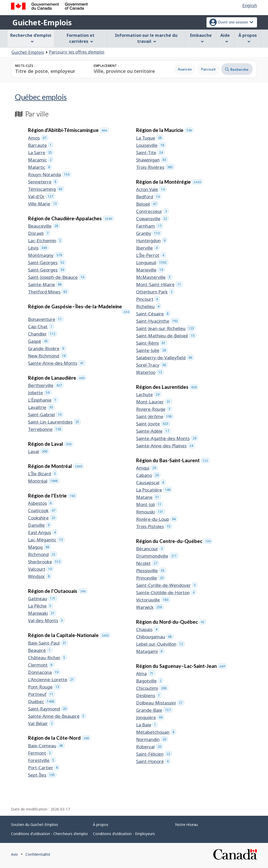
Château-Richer (48, 658)
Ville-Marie (43, 204)
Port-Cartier (44, 768)
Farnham (150, 226)
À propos (101, 824)
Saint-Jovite (153, 424)
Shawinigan (152, 160)
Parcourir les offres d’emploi (77, 52)
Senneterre (43, 182)
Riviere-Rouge (154, 409)
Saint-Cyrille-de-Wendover (167, 585)
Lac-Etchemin (45, 241)
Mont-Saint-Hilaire (160, 284)
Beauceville (44, 226)
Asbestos (41, 503)
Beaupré (40, 650)
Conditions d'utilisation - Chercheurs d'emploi (49, 834)
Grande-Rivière (47, 348)
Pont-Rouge (44, 687)
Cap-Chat (41, 326)
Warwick (150, 607)
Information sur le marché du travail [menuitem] (146, 38)
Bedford (149, 197)
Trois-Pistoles (154, 526)
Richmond (43, 554)
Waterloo (150, 372)
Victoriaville (153, 600)
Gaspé (39, 341)
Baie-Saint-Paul (48, 643)
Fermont (40, 753)
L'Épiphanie (43, 400)
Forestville (42, 760)
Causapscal (151, 482)
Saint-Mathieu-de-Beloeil (166, 336)
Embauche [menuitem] (201, 38)
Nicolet (148, 563)
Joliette (40, 393)
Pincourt (148, 299)
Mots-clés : (25, 66)
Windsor (40, 576)
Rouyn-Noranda (50, 174)
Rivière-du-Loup (157, 519)
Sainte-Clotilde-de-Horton (166, 592)
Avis (14, 854)
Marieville (150, 270)
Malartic (40, 167)
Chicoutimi (152, 688)
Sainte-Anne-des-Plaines (166, 446)
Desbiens (149, 695)
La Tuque (150, 138)
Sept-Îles (42, 775)
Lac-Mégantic (46, 540)
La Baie (147, 725)
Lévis (38, 248)
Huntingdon (152, 241)
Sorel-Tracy (152, 365)
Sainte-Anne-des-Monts (57, 363)
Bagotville (150, 681)
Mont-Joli (150, 504)
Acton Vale (151, 189)
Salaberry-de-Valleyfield (165, 358)
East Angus (43, 532)
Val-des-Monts (46, 620)
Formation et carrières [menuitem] (81, 38)
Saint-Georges (47, 262)
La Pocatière (154, 490)
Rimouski (151, 512)
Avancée (185, 69)
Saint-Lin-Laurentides (54, 422)
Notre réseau (186, 824)
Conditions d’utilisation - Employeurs (124, 834)
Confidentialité (38, 854)
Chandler (43, 334)
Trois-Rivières (155, 167)
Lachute (149, 394)
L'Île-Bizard (43, 474)
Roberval (150, 747)
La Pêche (41, 606)
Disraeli (39, 233)
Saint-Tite (150, 152)
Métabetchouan (156, 732)
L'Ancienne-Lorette (52, 679)
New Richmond (48, 356)
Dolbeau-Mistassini (160, 703)
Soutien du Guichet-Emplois (35, 824)
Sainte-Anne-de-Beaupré (57, 716)
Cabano (148, 475)
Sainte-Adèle (153, 431)
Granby (149, 233)
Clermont (41, 665)
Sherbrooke (45, 562)
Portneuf (41, 694)
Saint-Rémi (152, 343)
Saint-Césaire (153, 314)
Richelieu (149, 306)
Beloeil (147, 204)
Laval (39, 451)
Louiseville (151, 145)
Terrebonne (45, 429)
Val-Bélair (41, 723)
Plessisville (151, 571)
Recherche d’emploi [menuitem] (31, 38)
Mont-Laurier (154, 402)
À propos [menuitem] (248, 38)
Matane (149, 497)
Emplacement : (106, 66)
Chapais (148, 629)
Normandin (152, 739)
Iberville (148, 248)
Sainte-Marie (46, 284)
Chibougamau (155, 637)
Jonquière (150, 717)
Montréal (44, 481)
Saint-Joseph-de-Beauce (57, 277)
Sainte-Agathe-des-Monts (167, 438)
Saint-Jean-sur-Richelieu (166, 328)
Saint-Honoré (153, 761)
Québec (41, 97)
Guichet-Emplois (42, 22)
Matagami (150, 651)
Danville (40, 525)
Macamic (41, 160)
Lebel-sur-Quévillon (160, 644)
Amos (38, 138)
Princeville (151, 578)
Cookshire (43, 518)
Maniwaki (42, 613)
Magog (40, 547)
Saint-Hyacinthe (158, 321)
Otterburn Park (155, 292)
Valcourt (41, 569)
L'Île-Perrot (151, 255)
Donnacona (44, 672)
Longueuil (152, 262)
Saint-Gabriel (46, 415)
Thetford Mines (48, 292)
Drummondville (157, 556)
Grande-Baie (154, 710)
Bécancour (150, 549)
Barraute (41, 145)
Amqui (147, 468)
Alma (146, 673)
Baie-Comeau (46, 746)
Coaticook (43, 510)
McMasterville (154, 277)
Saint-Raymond (48, 709)
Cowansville (152, 219)
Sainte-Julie (152, 350)
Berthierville (46, 385)
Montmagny (46, 255)
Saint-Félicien (154, 754)
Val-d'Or (41, 196)
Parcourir (208, 69)
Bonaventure (46, 319)
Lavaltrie (41, 407)
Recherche (237, 69)
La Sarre (41, 152)
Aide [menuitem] (225, 38)
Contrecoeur (152, 211)
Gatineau (43, 598)
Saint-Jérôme (155, 416)
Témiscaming (46, 189)
